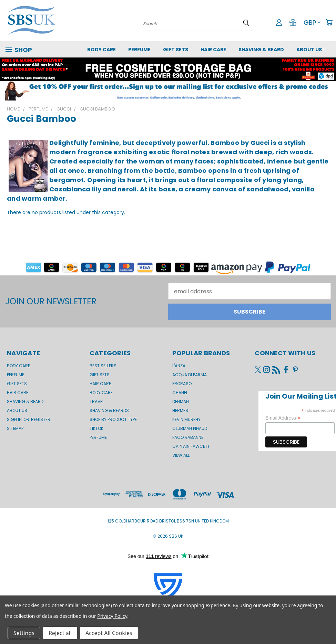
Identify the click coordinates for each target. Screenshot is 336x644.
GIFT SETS (176, 50)
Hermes (180, 410)
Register (41, 419)
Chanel (180, 393)
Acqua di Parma (190, 375)
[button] (168, 91)
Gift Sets (100, 375)
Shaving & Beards (109, 410)
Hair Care (213, 50)
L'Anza (179, 366)
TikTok (96, 428)
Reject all (60, 633)
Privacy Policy (112, 616)
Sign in (15, 419)
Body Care (101, 50)
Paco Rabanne (188, 437)
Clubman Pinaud (190, 428)
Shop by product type (113, 419)
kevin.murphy (186, 419)
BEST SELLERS (103, 366)
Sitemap (15, 428)
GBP (312, 23)
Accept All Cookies (109, 633)
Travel (97, 402)
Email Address (283, 418)
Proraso (182, 384)
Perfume (139, 50)
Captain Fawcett (191, 446)
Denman (181, 402)
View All (181, 455)
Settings (24, 633)
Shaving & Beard (261, 50)
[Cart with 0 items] (329, 22)
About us (310, 50)
